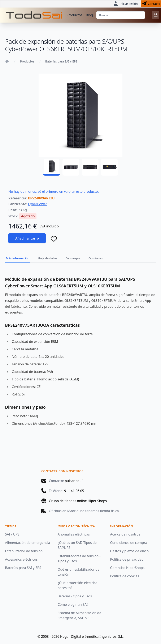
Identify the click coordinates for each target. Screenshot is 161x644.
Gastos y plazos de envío (129, 551)
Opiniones (96, 258)
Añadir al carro (27, 238)
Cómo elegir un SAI (73, 604)
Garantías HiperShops (127, 568)
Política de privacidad (127, 559)
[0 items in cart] (156, 15)
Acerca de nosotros (125, 534)
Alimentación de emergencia (28, 543)
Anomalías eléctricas (74, 534)
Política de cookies (125, 576)
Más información (18, 258)
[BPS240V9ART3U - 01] (52, 167)
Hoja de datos (48, 258)
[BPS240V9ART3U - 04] (109, 167)
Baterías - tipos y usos (75, 596)
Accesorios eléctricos (21, 559)
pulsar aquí (74, 481)
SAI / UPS (12, 534)
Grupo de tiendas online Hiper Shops (78, 501)
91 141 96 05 (74, 491)
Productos (74, 15)
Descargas (73, 258)
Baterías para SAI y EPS (61, 61)
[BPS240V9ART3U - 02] (71, 167)
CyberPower (38, 204)
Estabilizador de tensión (24, 551)
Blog (89, 15)
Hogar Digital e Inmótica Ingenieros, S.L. (92, 636)
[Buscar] (121, 15)
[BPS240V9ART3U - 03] (90, 167)
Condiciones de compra (129, 543)
